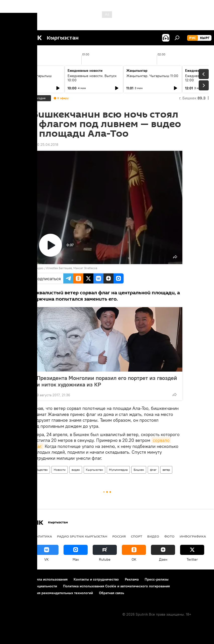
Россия (119, 536)
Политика (42, 536)
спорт (137, 536)
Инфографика (193, 536)
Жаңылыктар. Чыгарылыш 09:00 (30, 78)
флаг (153, 470)
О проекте (14, 579)
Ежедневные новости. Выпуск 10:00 (92, 78)
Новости (60, 470)
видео (76, 470)
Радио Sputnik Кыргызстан (82, 536)
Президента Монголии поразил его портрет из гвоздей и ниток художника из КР (107, 381)
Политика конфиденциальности (31, 586)
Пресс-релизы (157, 579)
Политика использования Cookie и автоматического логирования (116, 586)
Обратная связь (112, 593)
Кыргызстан (94, 470)
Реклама (132, 579)
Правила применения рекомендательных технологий (49, 593)
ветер (166, 470)
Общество (41, 470)
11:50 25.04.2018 (45, 145)
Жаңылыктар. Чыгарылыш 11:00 (152, 76)
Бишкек (139, 470)
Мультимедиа (118, 470)
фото (169, 536)
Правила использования (48, 579)
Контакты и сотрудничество (96, 579)
